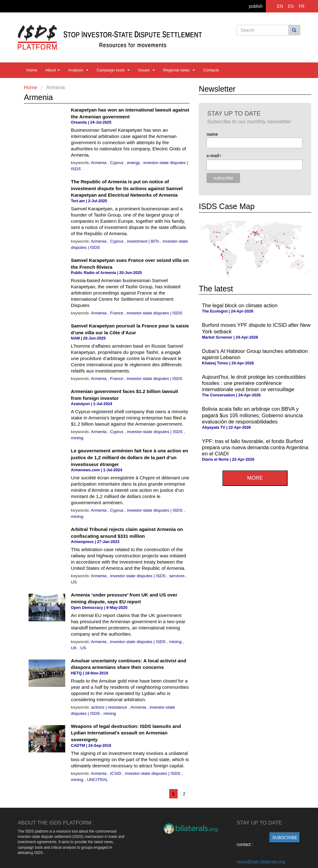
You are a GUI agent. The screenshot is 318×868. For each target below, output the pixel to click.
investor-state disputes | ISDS (154, 313)
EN (280, 6)
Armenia (99, 163)
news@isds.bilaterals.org (261, 862)
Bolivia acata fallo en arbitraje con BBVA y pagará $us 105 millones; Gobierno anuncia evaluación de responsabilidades (252, 415)
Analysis (78, 70)
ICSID (116, 773)
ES (291, 6)
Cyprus (118, 163)
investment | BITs (144, 241)
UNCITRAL (98, 780)
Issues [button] (146, 70)
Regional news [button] (179, 70)
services (178, 576)
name (212, 134)
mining (77, 438)
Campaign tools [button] (113, 70)
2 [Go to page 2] (184, 794)
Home (32, 70)
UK (74, 648)
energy (134, 163)
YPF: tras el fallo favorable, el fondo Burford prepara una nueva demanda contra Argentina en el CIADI (255, 448)
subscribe (285, 838)
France (117, 313)
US (74, 582)
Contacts (211, 70)
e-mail (214, 156)
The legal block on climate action (240, 306)
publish (256, 6)
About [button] (53, 70)
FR (302, 6)
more (255, 478)
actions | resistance (110, 707)
